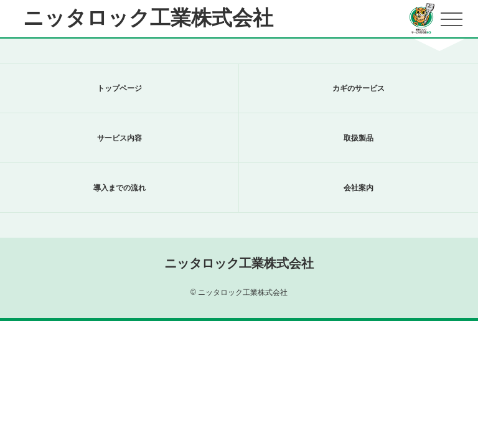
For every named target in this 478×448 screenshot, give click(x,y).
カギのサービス (358, 88)
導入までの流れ (119, 188)
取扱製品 (358, 138)
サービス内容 (119, 138)
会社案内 (358, 188)
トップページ (119, 88)
